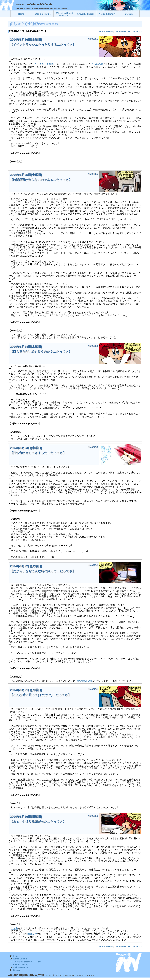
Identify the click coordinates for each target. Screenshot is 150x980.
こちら (14, 928)
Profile (24, 959)
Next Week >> (135, 32)
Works (16, 959)
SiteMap (17, 970)
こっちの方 (97, 64)
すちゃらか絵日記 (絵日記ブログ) (27, 962)
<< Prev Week (106, 32)
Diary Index (120, 32)
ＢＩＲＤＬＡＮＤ (44, 64)
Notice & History (20, 967)
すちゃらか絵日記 (64, 14)
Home (16, 956)
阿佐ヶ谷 (32, 934)
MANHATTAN (84, 681)
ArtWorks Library (21, 964)
